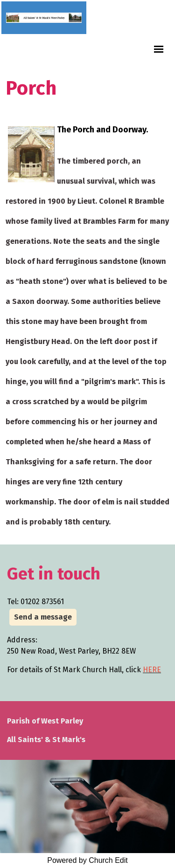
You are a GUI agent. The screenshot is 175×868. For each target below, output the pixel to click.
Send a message (43, 617)
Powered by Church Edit (87, 860)
